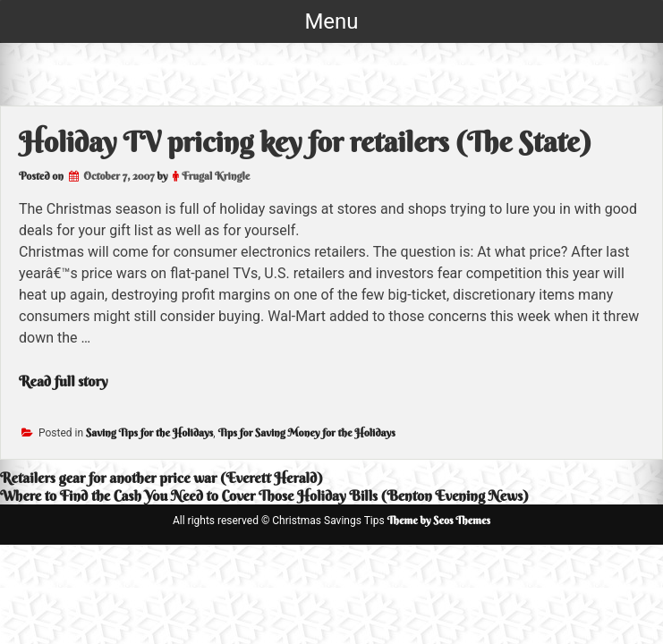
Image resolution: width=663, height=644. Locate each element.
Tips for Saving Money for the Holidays (307, 432)
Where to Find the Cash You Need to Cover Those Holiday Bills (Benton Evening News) (264, 496)
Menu (331, 21)
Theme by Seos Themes (439, 520)
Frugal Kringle (216, 176)
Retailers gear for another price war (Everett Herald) (161, 478)
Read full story (64, 381)
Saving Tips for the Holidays (149, 432)
